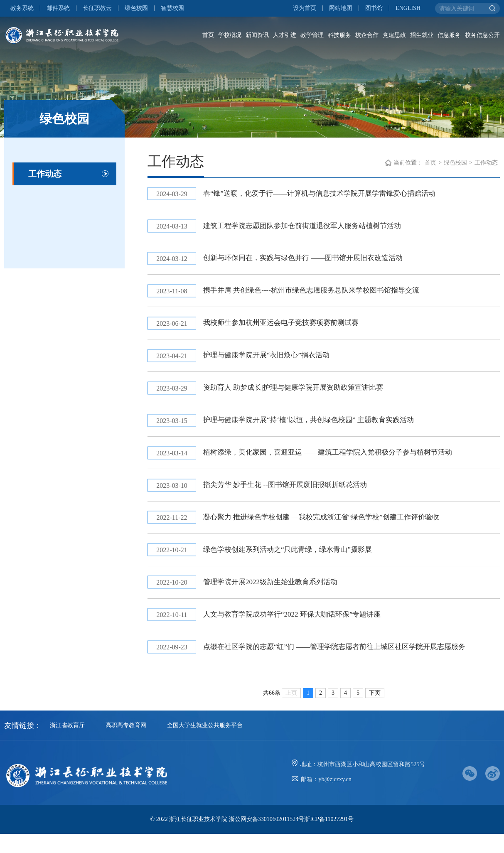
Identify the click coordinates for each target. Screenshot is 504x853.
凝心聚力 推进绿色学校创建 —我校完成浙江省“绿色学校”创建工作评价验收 (331, 531)
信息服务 (449, 35)
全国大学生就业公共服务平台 (205, 744)
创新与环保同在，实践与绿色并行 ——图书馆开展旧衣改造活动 (311, 262)
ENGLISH (408, 8)
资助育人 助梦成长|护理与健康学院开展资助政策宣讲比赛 (301, 396)
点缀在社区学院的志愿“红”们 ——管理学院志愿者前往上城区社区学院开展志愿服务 (344, 666)
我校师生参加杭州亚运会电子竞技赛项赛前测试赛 (288, 329)
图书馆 (374, 8)
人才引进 (285, 35)
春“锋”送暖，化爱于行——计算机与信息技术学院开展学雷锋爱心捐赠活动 (329, 194)
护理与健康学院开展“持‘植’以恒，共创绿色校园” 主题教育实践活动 (317, 430)
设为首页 (305, 8)
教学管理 (312, 35)
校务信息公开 (482, 35)
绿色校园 (136, 8)
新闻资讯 (257, 35)
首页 (208, 35)
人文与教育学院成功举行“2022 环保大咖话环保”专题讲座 (300, 632)
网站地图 (341, 8)
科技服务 (339, 35)
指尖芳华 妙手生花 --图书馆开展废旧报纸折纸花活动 (292, 497)
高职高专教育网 (126, 744)
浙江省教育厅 (67, 744)
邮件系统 (58, 8)
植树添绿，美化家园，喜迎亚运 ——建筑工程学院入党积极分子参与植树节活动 (338, 464)
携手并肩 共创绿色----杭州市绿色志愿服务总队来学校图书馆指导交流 (320, 295)
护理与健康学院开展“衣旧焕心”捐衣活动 (273, 363)
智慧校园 (172, 8)
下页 (375, 712)
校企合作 (367, 35)
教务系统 (22, 8)
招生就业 (422, 35)
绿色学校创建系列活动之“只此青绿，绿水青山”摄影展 (295, 565)
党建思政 (394, 35)
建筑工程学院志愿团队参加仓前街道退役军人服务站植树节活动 (310, 228)
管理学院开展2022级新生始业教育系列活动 (277, 598)
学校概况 (230, 35)
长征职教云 (97, 8)
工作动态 (45, 174)
